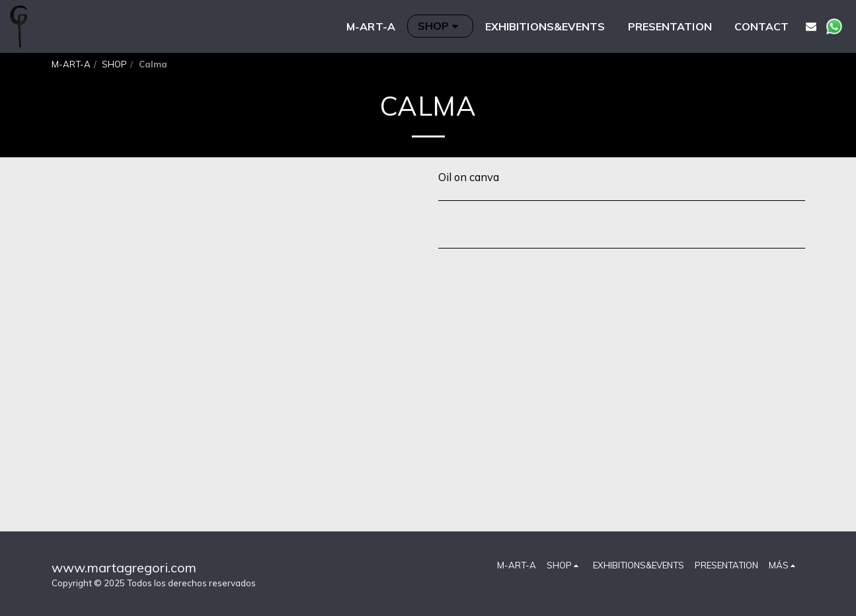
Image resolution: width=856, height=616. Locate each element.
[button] (811, 26)
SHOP (114, 64)
